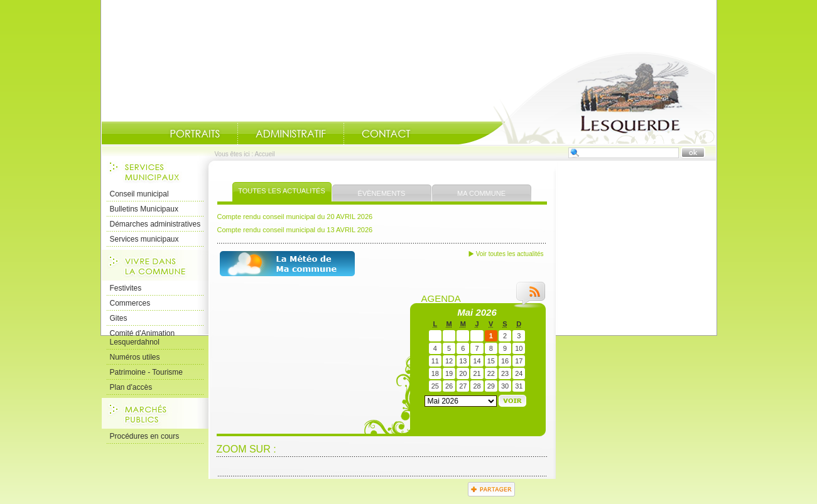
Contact (386, 134)
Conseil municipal (139, 194)
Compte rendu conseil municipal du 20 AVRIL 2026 (295, 217)
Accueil (587, 98)
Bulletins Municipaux (144, 209)
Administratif (291, 134)
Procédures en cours (145, 436)
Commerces (130, 303)
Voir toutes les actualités (510, 254)
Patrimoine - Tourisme (146, 372)
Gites (119, 318)
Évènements (382, 193)
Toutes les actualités (282, 191)
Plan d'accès (131, 387)
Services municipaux (144, 239)
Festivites (126, 288)
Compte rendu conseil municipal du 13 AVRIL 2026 (295, 230)
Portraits (195, 134)
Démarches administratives (155, 224)
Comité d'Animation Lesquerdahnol (143, 338)
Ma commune (481, 193)
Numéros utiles (135, 357)
